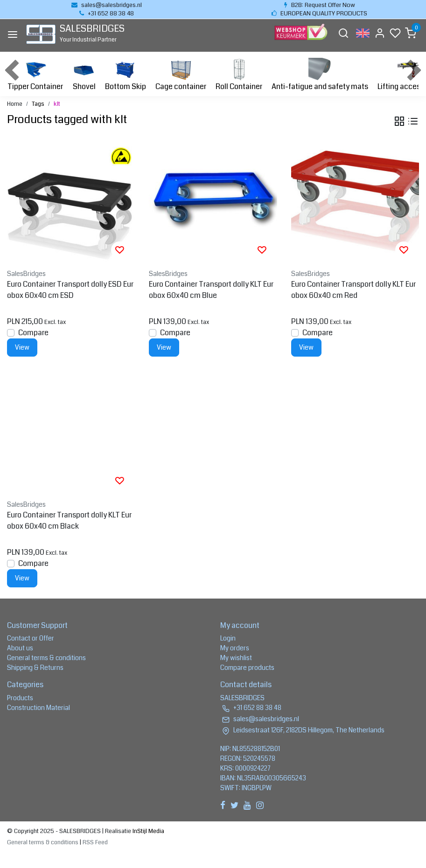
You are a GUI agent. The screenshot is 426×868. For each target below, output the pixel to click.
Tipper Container (35, 75)
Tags (38, 104)
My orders (235, 648)
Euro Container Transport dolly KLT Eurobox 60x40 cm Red (353, 290)
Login (228, 638)
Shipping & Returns (35, 668)
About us (20, 648)
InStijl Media (148, 831)
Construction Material (38, 708)
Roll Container (239, 75)
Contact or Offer (31, 638)
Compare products (247, 668)
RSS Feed (95, 842)
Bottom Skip (126, 75)
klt (57, 104)
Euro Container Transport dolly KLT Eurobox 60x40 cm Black (69, 520)
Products (20, 698)
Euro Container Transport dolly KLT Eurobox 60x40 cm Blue (211, 290)
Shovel (84, 75)
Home (15, 104)
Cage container (181, 75)
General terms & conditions (46, 658)
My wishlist (236, 658)
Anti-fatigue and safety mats (320, 75)
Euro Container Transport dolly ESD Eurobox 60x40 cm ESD (70, 290)
